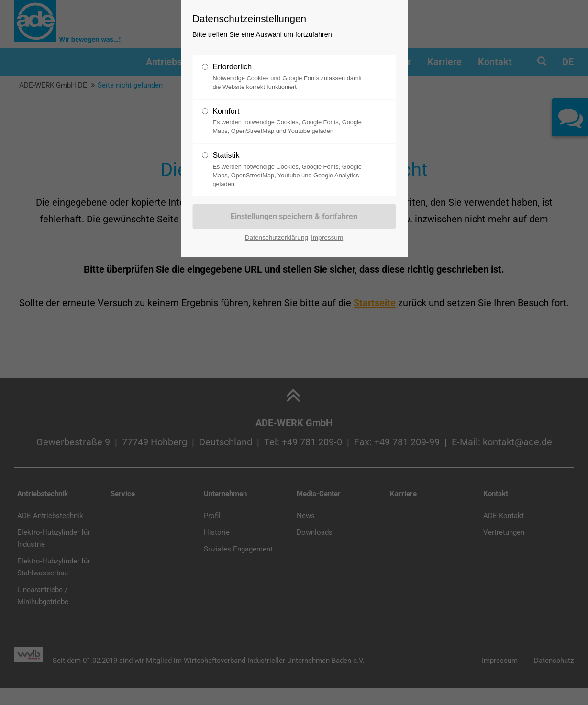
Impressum (327, 237)
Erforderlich (290, 77)
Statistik (290, 170)
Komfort (290, 121)
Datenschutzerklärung (277, 237)
